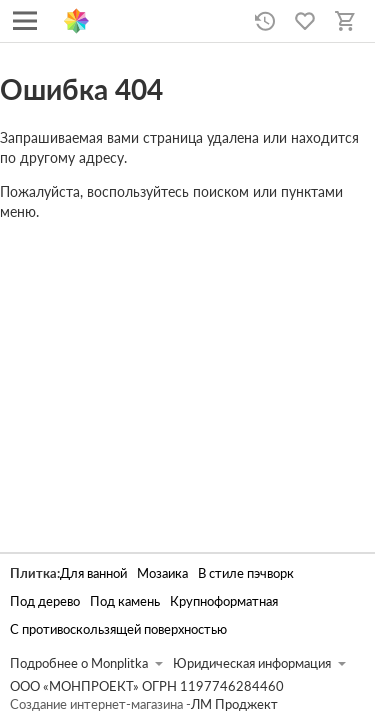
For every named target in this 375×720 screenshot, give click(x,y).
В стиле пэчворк (246, 573)
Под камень (125, 601)
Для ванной (93, 573)
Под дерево (45, 601)
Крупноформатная (224, 601)
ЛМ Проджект (234, 704)
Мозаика (162, 573)
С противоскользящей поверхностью (118, 629)
